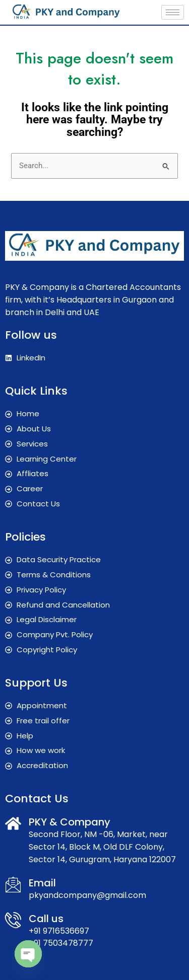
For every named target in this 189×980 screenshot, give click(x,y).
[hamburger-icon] (173, 12)
